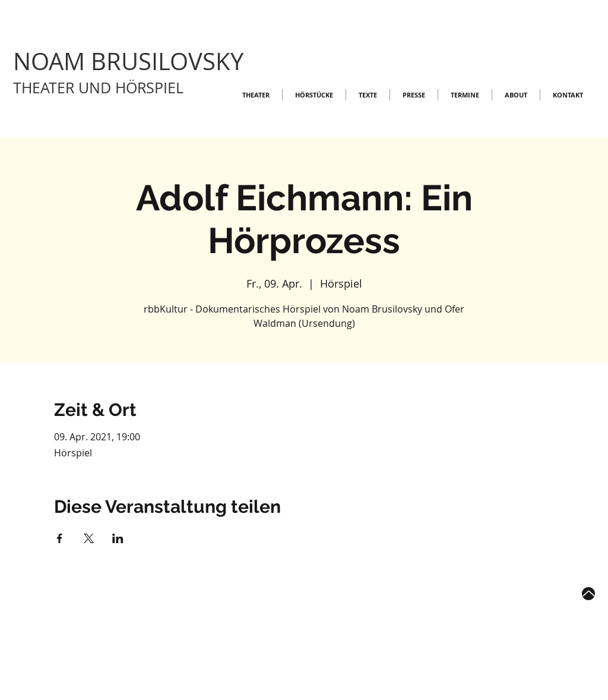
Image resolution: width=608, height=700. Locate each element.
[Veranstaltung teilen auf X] (89, 538)
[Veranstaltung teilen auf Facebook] (60, 538)
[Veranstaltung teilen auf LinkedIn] (118, 538)
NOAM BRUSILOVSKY (128, 61)
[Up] (588, 594)
